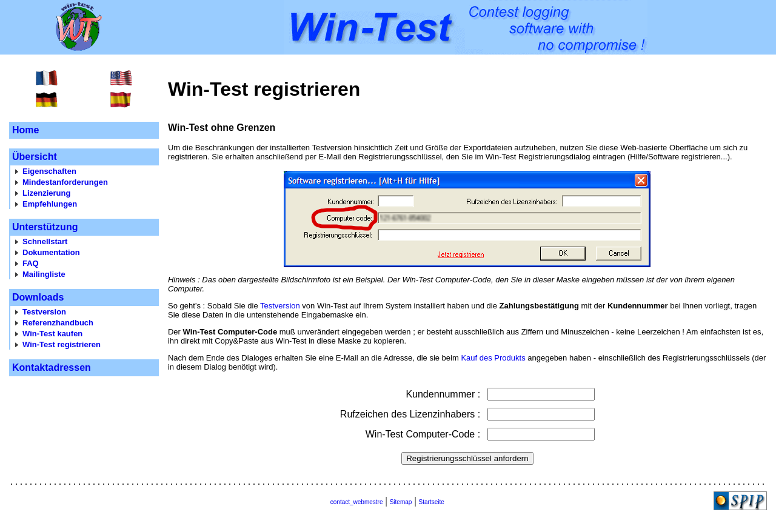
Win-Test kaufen (52, 334)
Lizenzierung (46, 193)
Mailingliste (44, 274)
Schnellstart (45, 241)
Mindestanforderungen (65, 182)
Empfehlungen (50, 204)
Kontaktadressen (52, 367)
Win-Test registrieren (62, 344)
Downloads (38, 297)
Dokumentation (51, 252)
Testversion (44, 312)
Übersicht (35, 157)
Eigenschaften (49, 171)
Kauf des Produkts (493, 358)
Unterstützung (45, 227)
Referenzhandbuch (58, 323)
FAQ (31, 263)
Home (25, 130)
